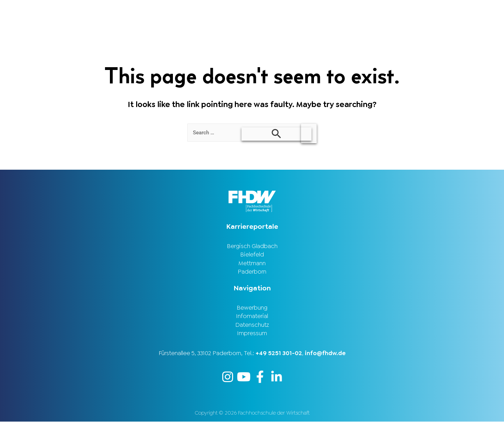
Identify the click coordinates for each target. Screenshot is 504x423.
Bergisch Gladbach (252, 246)
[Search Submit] (276, 134)
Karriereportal (470, 12)
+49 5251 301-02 (279, 354)
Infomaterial (252, 317)
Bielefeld (252, 255)
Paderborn (252, 273)
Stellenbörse (411, 12)
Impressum (252, 335)
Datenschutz (252, 326)
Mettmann (252, 264)
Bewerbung (252, 309)
